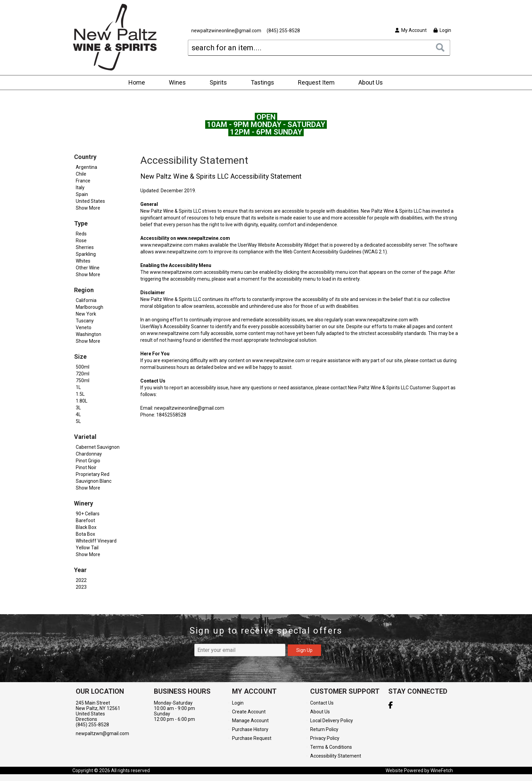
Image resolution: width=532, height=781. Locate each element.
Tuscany (85, 321)
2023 (81, 587)
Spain (82, 194)
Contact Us (322, 703)
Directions (86, 719)
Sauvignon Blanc (94, 481)
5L (78, 421)
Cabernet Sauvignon (98, 447)
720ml (83, 374)
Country (85, 157)
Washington (88, 334)
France (83, 181)
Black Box (86, 527)
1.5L (80, 394)
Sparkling (86, 254)
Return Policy (324, 729)
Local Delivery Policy (332, 721)
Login (442, 30)
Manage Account (250, 721)
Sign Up (304, 650)
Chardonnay (89, 454)
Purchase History (250, 729)
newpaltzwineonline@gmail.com (226, 31)
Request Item (316, 82)
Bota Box (85, 534)
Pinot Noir (86, 467)
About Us (368, 83)
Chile (81, 174)
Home (137, 82)
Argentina (86, 167)
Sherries (85, 247)
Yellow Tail (87, 548)
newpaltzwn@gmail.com (102, 733)
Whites (83, 261)
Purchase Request (252, 738)
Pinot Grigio (88, 461)
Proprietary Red (93, 474)
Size (80, 357)
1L (78, 387)
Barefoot (85, 520)
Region (84, 290)
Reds (81, 234)
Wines (175, 83)
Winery (84, 503)
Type (81, 223)
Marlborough (90, 307)
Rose (81, 241)
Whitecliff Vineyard (96, 541)
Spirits (216, 83)
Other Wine (88, 268)
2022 (81, 580)
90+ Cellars (88, 514)
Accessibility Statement (336, 756)
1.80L (82, 401)
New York (86, 314)
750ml (83, 380)
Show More (88, 208)
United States (90, 201)
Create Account (249, 712)
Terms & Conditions (331, 747)
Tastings (262, 82)
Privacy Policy (325, 738)
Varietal (85, 437)
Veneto (84, 327)
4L (78, 414)
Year (80, 570)
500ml (83, 367)
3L (78, 408)
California (86, 300)
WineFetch (442, 770)
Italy (80, 188)
